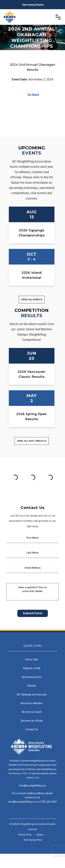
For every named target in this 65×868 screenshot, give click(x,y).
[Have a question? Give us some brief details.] (32, 606)
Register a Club (32, 682)
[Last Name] (32, 568)
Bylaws (40, 849)
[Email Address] (32, 584)
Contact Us (32, 744)
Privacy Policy (25, 849)
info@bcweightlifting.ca (33, 800)
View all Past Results (32, 441)
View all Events (32, 299)
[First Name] (32, 553)
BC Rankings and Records (32, 709)
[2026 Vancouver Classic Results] (32, 366)
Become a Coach (32, 726)
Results (32, 700)
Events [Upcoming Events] (32, 153)
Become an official (32, 735)
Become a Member (32, 717)
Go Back (33, 95)
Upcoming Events (33, 5)
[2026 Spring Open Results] (32, 409)
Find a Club (32, 674)
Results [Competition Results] (32, 316)
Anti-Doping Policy (33, 854)
